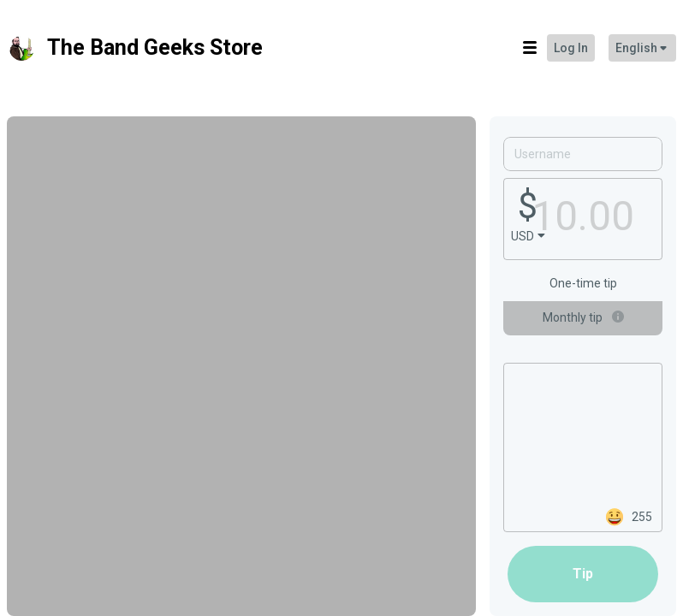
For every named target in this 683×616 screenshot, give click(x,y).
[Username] (583, 154)
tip (583, 574)
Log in (571, 48)
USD (523, 236)
